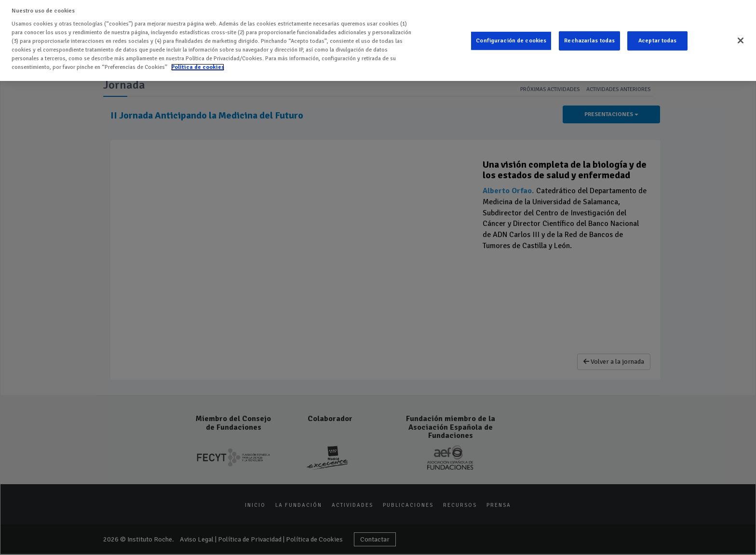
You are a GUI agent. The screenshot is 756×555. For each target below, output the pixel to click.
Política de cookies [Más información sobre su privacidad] (198, 67)
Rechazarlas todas (589, 41)
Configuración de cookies (511, 41)
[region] (378, 40)
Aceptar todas (658, 41)
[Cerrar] (741, 40)
